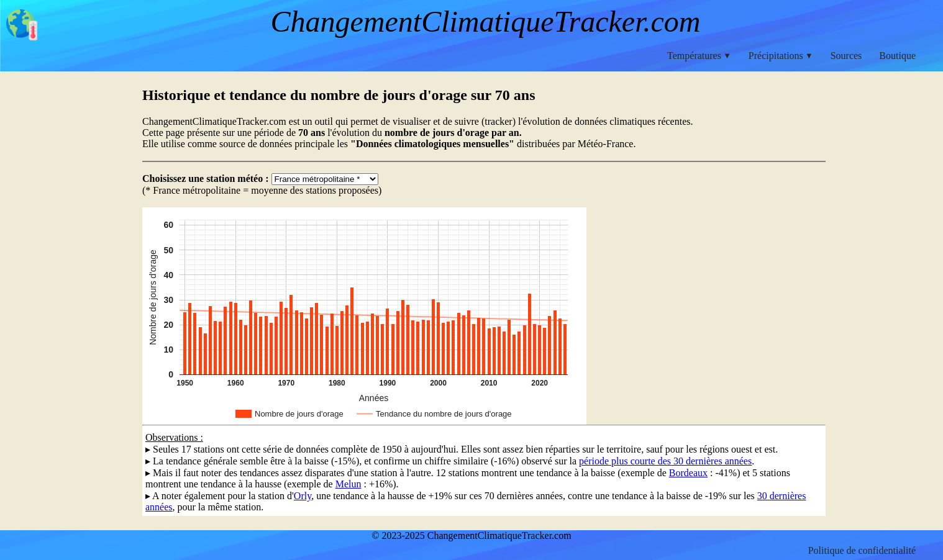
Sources (846, 56)
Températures (699, 56)
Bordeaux (688, 473)
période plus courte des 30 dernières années (665, 461)
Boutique (897, 56)
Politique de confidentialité (862, 550)
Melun (348, 484)
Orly (303, 496)
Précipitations (781, 56)
